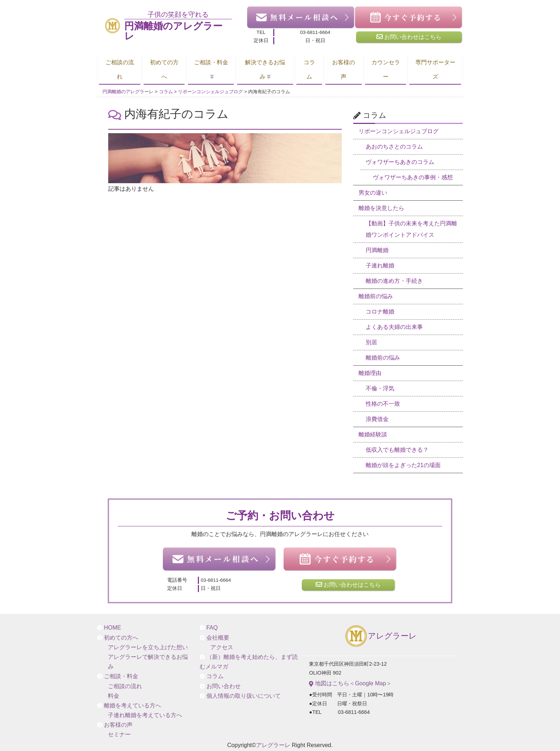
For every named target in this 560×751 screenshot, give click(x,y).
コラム (309, 69)
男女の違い (373, 193)
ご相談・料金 (211, 62)
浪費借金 (377, 419)
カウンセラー (386, 69)
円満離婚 (377, 250)
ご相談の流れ (120, 69)
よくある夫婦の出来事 (394, 327)
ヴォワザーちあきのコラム (400, 162)
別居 (371, 342)
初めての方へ (164, 69)
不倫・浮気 (380, 388)
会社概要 (218, 638)
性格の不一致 (383, 404)
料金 (114, 696)
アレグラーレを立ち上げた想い (148, 647)
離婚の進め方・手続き (394, 281)
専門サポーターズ (435, 69)
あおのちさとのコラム (394, 147)
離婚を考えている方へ (132, 705)
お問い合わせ (224, 686)
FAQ (212, 628)
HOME (112, 628)
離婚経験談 (373, 434)
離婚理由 (370, 373)
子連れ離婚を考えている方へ (145, 715)
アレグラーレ (381, 637)
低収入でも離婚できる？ (397, 450)
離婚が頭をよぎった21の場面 (403, 465)
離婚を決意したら (381, 208)
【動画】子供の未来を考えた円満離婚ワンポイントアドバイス (411, 229)
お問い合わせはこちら (409, 37)
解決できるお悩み (265, 69)
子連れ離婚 (380, 266)
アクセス (222, 647)
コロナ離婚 (380, 312)
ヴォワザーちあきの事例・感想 (413, 177)
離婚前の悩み (376, 296)
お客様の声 (344, 69)
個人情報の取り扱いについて (244, 696)
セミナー (119, 734)
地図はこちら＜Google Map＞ (350, 684)
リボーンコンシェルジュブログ (399, 131)
